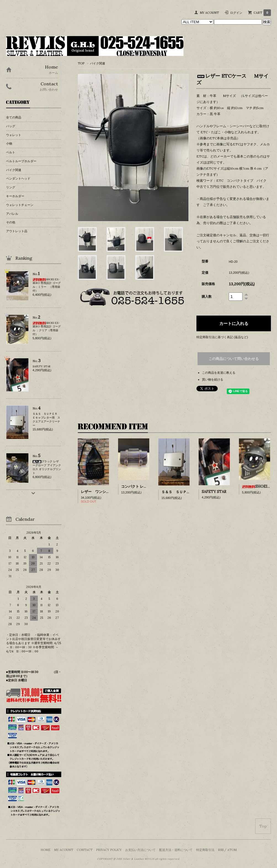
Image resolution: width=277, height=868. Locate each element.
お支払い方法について (140, 850)
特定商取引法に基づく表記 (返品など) (222, 337)
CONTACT (85, 850)
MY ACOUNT (209, 13)
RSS (221, 850)
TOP (81, 63)
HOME (46, 850)
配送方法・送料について (176, 850)
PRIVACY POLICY (109, 850)
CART (262, 13)
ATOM (232, 850)
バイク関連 (98, 63)
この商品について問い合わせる (234, 359)
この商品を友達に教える (219, 373)
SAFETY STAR (214, 492)
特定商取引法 (205, 850)
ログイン (236, 13)
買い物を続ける (213, 379)
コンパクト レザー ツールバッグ (147, 486)
